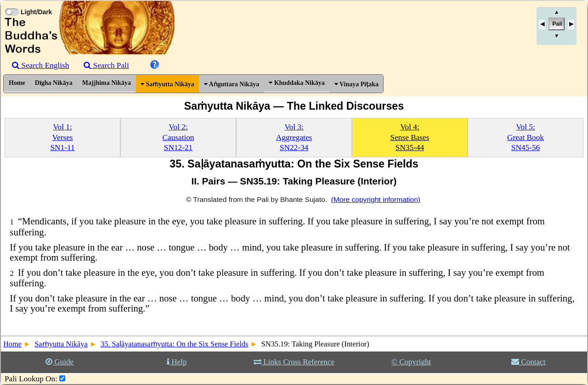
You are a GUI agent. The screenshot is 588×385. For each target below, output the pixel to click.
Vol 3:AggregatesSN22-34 (294, 137)
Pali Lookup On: (31, 379)
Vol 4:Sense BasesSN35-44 (410, 137)
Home (17, 83)
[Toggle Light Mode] (11, 4)
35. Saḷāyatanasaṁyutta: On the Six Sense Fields (174, 344)
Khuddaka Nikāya (297, 83)
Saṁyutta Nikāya (167, 84)
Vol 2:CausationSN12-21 (178, 137)
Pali (557, 24)
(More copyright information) (376, 199)
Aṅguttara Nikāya (232, 84)
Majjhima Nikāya (107, 83)
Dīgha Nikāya (54, 83)
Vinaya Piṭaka (356, 84)
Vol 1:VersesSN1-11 (62, 137)
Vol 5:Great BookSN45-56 (526, 137)
